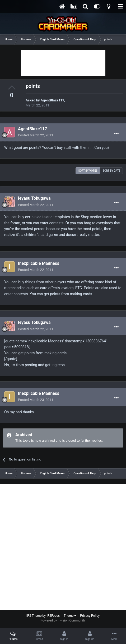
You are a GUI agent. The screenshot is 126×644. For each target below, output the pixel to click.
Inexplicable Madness (39, 263)
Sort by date (111, 171)
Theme (70, 616)
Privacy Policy (90, 616)
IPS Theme (34, 616)
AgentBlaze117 (52, 100)
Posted (36, 135)
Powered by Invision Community (63, 620)
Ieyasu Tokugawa (34, 198)
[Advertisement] (63, 63)
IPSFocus (53, 616)
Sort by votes (88, 171)
